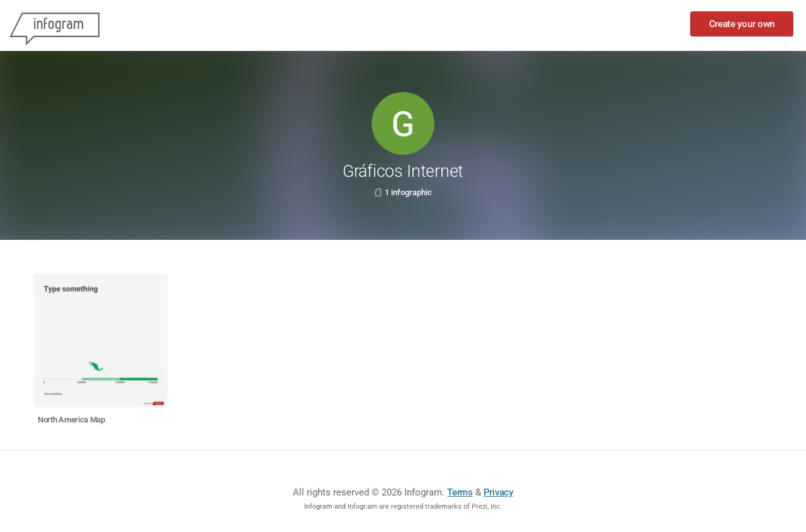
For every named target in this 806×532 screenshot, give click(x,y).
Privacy (498, 492)
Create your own (742, 24)
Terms (460, 492)
